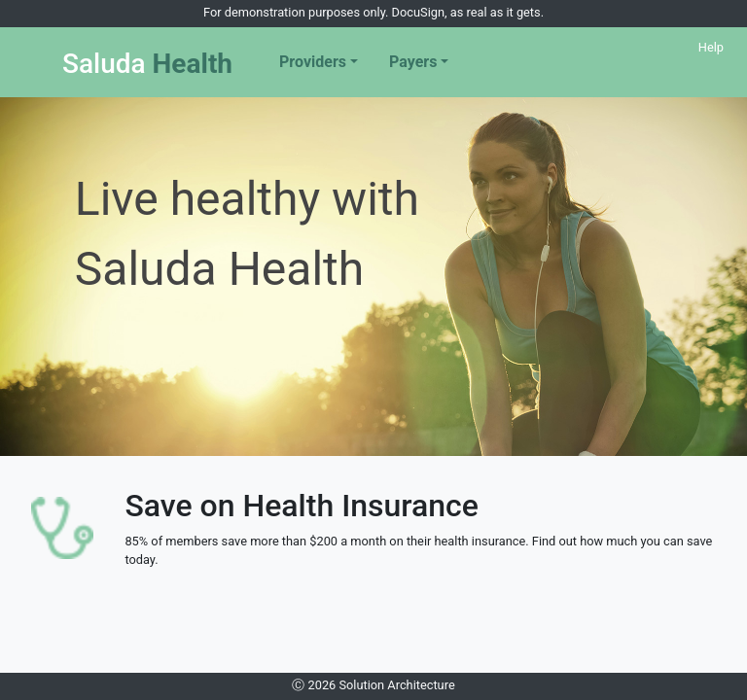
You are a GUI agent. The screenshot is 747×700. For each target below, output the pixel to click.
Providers (313, 62)
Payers (413, 62)
